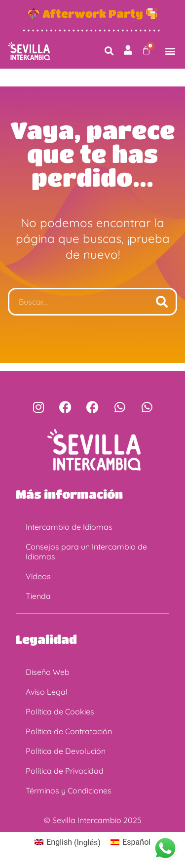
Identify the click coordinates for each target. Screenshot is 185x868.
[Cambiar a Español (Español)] (130, 843)
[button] (109, 51)
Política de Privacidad (65, 771)
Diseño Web (48, 672)
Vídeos (38, 576)
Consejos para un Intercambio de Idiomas (86, 552)
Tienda (38, 596)
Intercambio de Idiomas (69, 527)
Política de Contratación (69, 731)
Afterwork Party (93, 13)
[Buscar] (162, 302)
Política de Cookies (60, 711)
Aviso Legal (47, 692)
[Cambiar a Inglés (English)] (68, 843)
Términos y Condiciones (69, 790)
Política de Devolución (66, 751)
